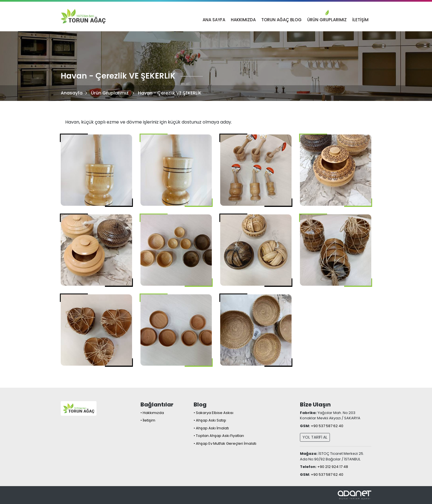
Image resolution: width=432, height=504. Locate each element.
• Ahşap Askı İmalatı (211, 428)
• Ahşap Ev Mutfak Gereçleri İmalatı (225, 443)
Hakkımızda (243, 20)
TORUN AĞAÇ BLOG (281, 20)
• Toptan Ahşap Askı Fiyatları (219, 436)
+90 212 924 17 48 (333, 467)
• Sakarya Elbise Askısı (213, 413)
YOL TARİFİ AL (315, 437)
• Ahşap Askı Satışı (210, 420)
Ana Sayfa (214, 20)
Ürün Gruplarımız (327, 20)
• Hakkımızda (152, 413)
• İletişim (148, 420)
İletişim (360, 20)
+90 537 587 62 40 (327, 426)
